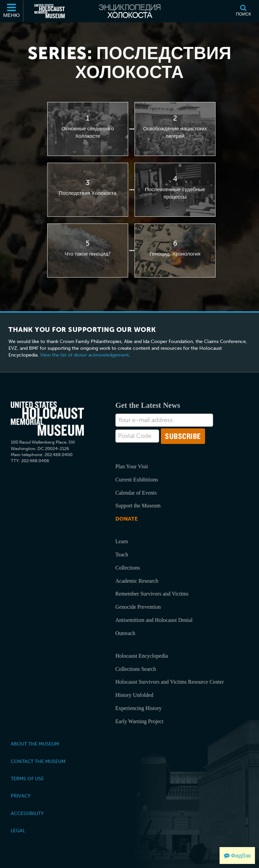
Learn (122, 541)
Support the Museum (138, 506)
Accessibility (27, 813)
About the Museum (35, 744)
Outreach (125, 633)
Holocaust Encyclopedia (142, 656)
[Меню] (12, 11)
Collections (128, 568)
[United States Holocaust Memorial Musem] (47, 419)
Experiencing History (138, 708)
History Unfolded (134, 695)
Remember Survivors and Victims (152, 594)
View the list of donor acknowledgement (84, 355)
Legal (18, 831)
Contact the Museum (38, 761)
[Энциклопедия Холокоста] (129, 11)
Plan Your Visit (132, 466)
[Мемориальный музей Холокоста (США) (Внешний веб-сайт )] (50, 11)
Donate (126, 519)
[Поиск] (243, 11)
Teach (122, 555)
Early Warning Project (139, 721)
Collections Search (136, 669)
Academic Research (137, 581)
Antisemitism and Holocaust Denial (154, 620)
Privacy (21, 796)
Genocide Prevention (138, 607)
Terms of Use (27, 779)
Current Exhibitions (137, 480)
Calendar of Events (136, 493)
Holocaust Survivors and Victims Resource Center (170, 682)
